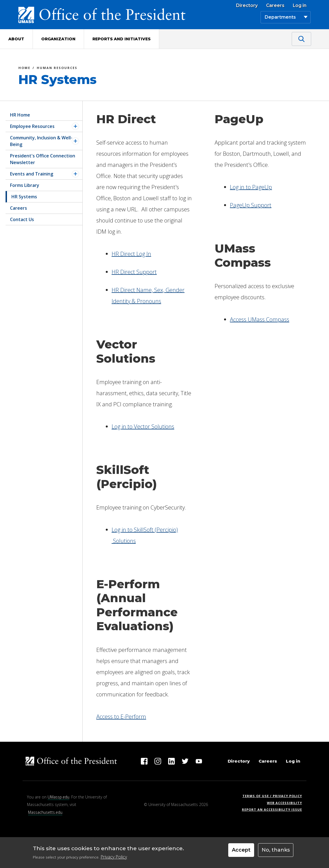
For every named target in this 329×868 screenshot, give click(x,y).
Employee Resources (32, 126)
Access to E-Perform (121, 717)
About (16, 39)
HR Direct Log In (131, 254)
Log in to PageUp (251, 187)
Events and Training (32, 174)
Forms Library (25, 185)
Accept (241, 852)
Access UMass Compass (260, 319)
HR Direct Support (134, 272)
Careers (275, 6)
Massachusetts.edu (45, 812)
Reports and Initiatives (121, 39)
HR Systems (24, 197)
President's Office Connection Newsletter (43, 159)
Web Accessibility (284, 803)
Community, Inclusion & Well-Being (41, 141)
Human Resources (57, 69)
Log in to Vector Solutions (143, 426)
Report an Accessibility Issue (274, 809)
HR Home (20, 115)
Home (24, 69)
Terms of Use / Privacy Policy (274, 796)
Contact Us (22, 219)
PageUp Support (251, 205)
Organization (58, 39)
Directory (247, 6)
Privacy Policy (114, 859)
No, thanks (276, 852)
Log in (300, 6)
